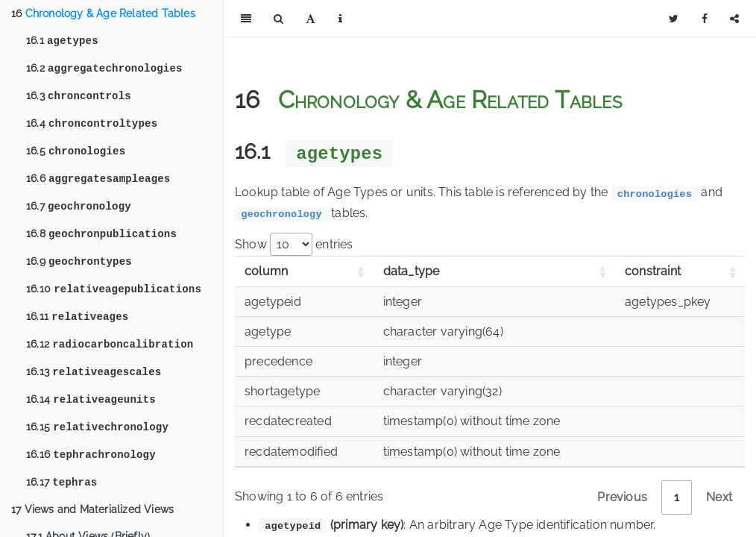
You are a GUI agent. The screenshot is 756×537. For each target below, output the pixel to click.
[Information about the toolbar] (340, 19)
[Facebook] (705, 19)
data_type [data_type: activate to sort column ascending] (412, 271)
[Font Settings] (311, 19)
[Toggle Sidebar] (246, 19)
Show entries (294, 244)
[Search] (278, 19)
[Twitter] (674, 19)
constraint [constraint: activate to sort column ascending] (653, 271)
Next (719, 497)
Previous (622, 497)
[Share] (734, 19)
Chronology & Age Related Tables (103, 13)
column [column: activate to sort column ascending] (266, 271)
